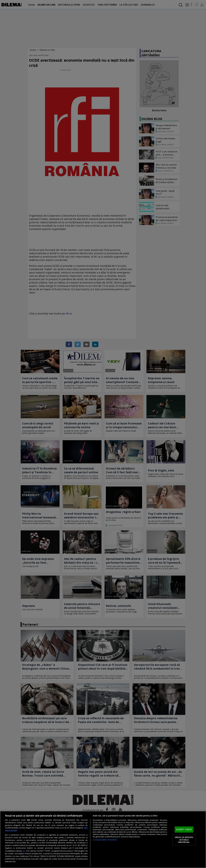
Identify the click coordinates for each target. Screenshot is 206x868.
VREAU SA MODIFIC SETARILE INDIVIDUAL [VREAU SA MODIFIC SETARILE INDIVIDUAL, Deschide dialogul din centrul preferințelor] (184, 840)
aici (24, 851)
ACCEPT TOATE (184, 830)
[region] (103, 839)
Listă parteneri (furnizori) (105, 840)
